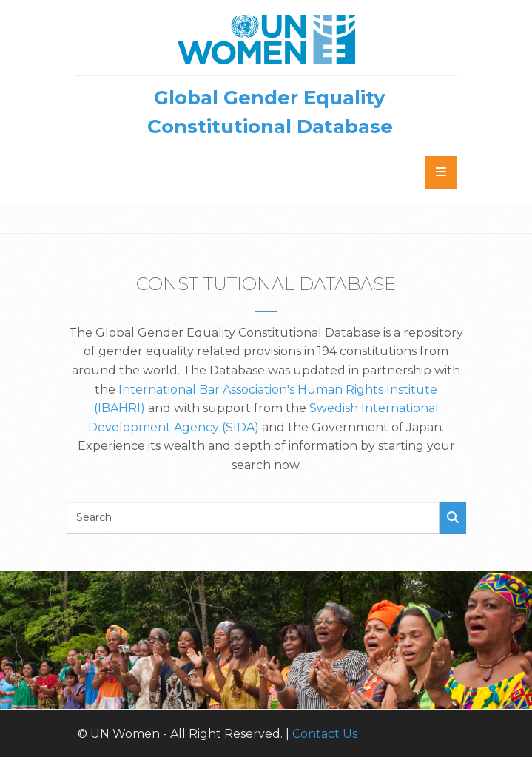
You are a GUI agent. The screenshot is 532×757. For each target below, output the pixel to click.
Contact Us (325, 734)
